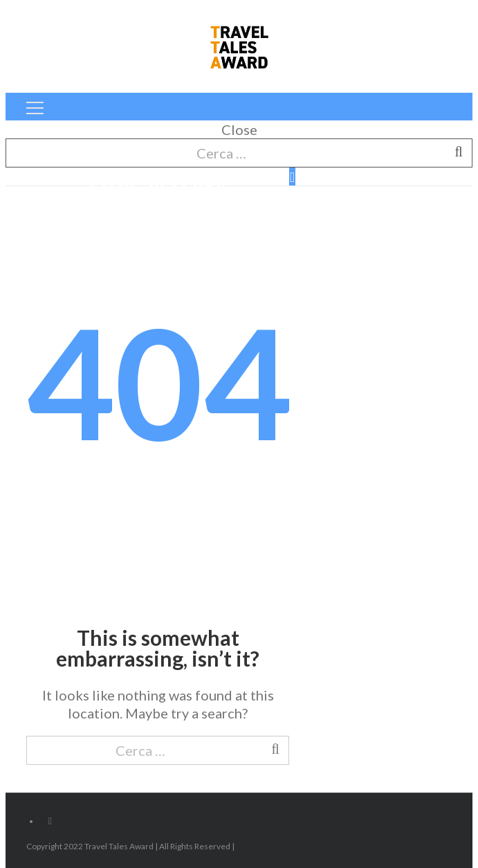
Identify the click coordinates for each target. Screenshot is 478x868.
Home (165, 215)
